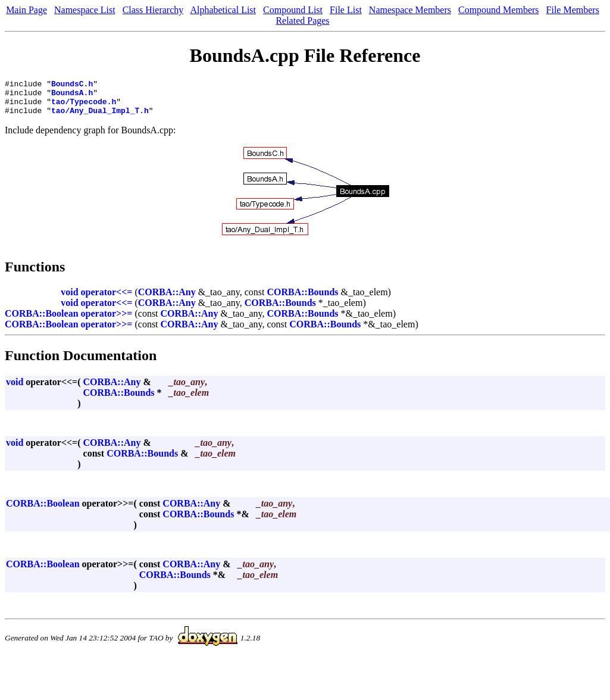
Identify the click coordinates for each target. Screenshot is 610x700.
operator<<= (107, 299)
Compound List (293, 10)
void (69, 299)
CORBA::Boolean (42, 321)
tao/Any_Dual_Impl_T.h (100, 117)
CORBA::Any (167, 299)
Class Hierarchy (153, 10)
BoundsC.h (72, 85)
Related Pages (302, 21)
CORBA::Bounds (303, 299)
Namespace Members (410, 10)
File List (346, 10)
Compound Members (499, 10)
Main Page (26, 10)
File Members (573, 10)
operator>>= (107, 321)
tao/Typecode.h (84, 107)
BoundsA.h (72, 96)
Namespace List (85, 10)
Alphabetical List (223, 10)
